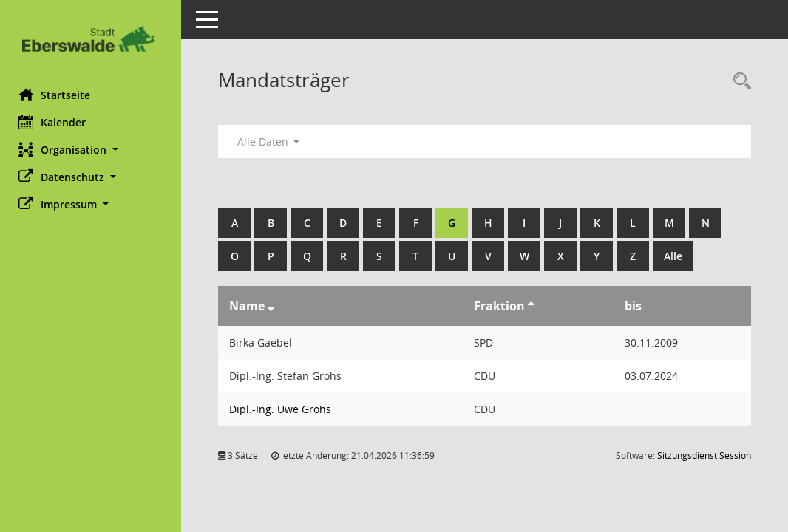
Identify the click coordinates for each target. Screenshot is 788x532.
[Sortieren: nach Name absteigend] (275, 306)
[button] (92, 150)
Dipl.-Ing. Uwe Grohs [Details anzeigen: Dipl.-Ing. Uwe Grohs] (284, 409)
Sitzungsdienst (704, 456)
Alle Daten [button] (272, 141)
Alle (677, 256)
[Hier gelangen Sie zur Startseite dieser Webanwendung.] (92, 39)
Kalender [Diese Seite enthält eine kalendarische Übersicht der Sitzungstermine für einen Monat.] (56, 122)
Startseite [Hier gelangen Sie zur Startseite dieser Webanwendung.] (58, 95)
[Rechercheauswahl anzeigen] (738, 82)
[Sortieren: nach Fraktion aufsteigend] (533, 306)
